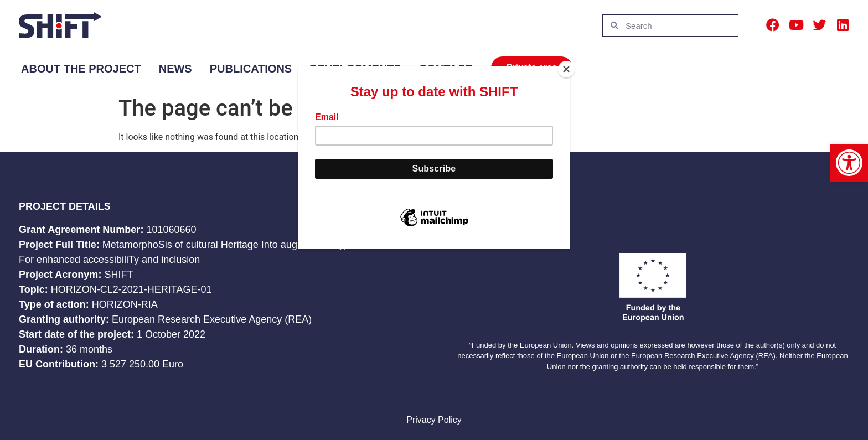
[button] (849, 163)
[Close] (567, 69)
